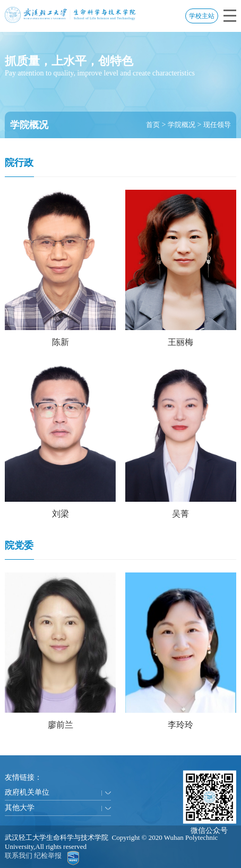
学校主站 (202, 16)
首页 (153, 125)
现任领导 (217, 125)
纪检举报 (48, 856)
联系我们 (19, 856)
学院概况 (182, 125)
